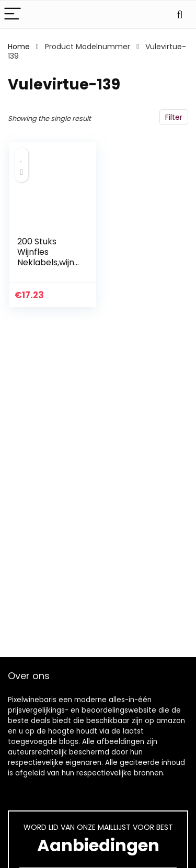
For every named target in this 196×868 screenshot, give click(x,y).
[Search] (180, 14)
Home (19, 47)
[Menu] (13, 14)
